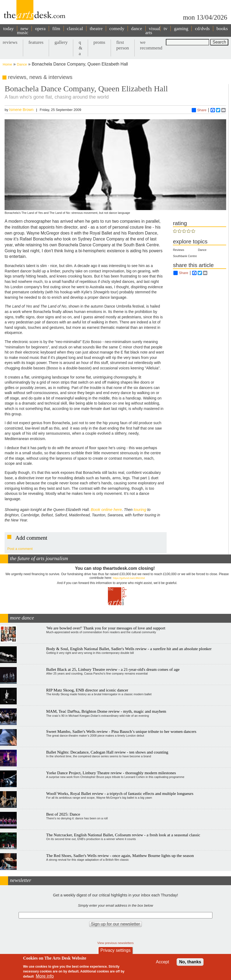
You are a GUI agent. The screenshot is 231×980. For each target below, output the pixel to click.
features (36, 42)
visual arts (153, 30)
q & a (80, 48)
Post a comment (20, 549)
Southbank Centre (185, 256)
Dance (22, 64)
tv (166, 28)
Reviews (178, 250)
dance (137, 28)
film (56, 28)
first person (123, 45)
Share (199, 110)
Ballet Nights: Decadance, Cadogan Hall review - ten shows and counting (107, 752)
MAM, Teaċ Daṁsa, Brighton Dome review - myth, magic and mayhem (106, 711)
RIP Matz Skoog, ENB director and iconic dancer (87, 690)
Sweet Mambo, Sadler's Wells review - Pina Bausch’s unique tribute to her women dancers (121, 731)
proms (99, 42)
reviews (10, 42)
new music (23, 30)
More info (45, 976)
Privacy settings (115, 950)
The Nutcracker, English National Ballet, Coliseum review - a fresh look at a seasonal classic (123, 835)
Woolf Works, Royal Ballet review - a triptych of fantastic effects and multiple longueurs (120, 793)
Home (7, 64)
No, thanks (190, 962)
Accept (162, 962)
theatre (96, 28)
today (8, 28)
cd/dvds (202, 28)
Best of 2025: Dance (63, 814)
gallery (61, 42)
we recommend (151, 45)
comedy (117, 28)
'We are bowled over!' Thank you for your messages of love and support (106, 628)
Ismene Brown (21, 110)
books (222, 28)
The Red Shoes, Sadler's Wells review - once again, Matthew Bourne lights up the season (120, 855)
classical (75, 28)
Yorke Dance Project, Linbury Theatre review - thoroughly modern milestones (111, 773)
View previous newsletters (116, 943)
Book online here (106, 509)
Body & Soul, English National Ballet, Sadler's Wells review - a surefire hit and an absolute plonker (129, 649)
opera (40, 28)
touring (140, 509)
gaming (181, 28)
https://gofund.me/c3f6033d (129, 578)
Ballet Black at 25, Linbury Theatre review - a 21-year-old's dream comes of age (113, 669)
